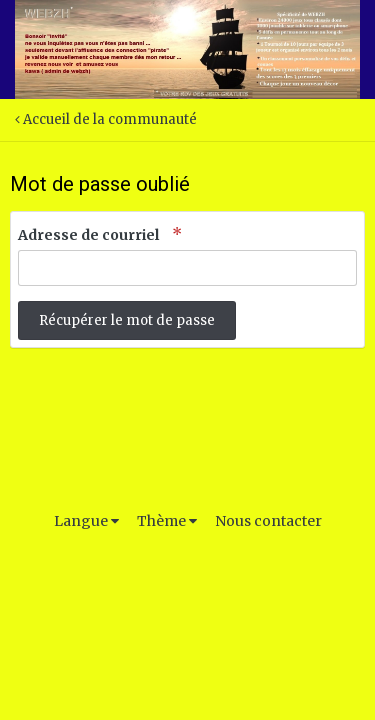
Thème (167, 521)
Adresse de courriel (90, 235)
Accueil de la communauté (106, 119)
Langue (86, 521)
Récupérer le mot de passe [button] (127, 320)
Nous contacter (268, 521)
